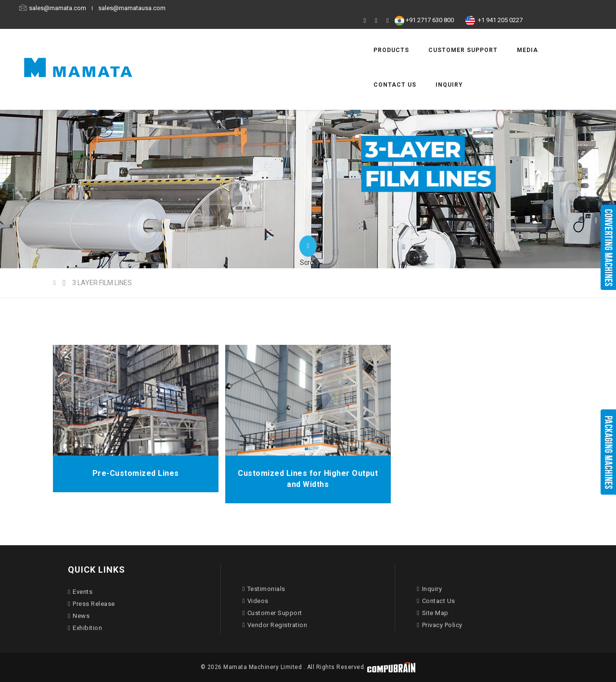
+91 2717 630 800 (469, 8)
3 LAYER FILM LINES (102, 283)
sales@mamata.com (88, 8)
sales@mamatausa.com (161, 8)
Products (322, 34)
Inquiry (318, 69)
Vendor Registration (275, 625)
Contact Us (510, 34)
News (79, 616)
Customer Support (394, 34)
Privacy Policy (439, 625)
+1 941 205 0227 (535, 8)
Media (459, 34)
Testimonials (264, 589)
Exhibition (85, 628)
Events (80, 592)
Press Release (91, 604)
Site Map (432, 613)
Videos (256, 601)
